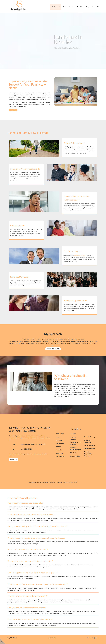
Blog (87, 7)
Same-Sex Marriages (20, 277)
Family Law (55, 7)
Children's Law (67, 7)
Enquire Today (14, 459)
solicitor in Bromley (80, 255)
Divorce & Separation (74, 143)
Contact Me (96, 7)
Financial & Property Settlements (26, 169)
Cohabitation (17, 225)
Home (47, 7)
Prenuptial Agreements (75, 300)
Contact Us (90, 638)
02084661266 (53, 638)
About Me (79, 7)
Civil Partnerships (73, 251)
